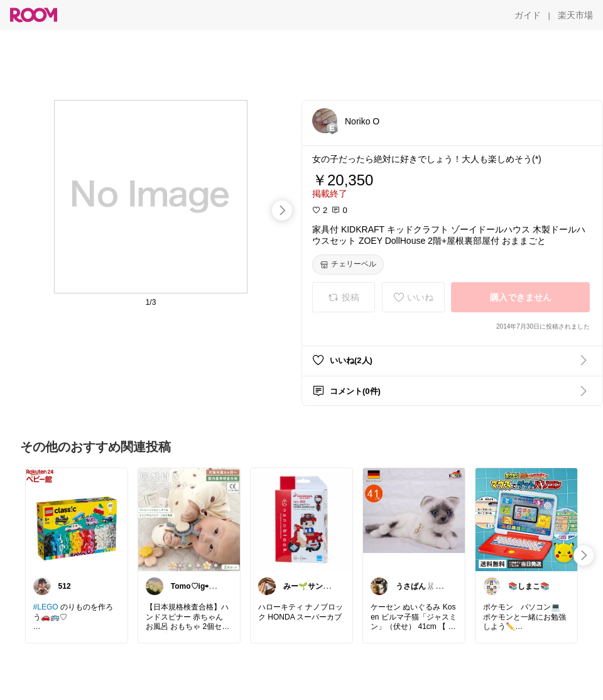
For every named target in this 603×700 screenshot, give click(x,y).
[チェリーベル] (348, 265)
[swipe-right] (282, 211)
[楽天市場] (575, 15)
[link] (77, 519)
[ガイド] (528, 15)
